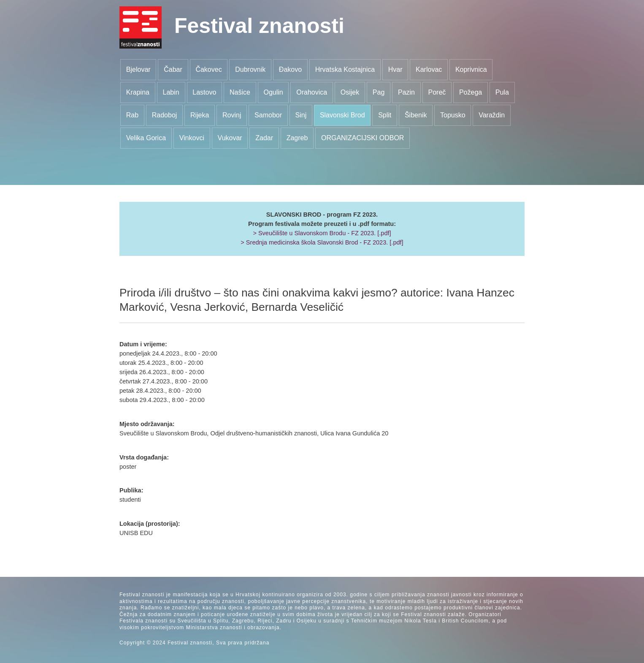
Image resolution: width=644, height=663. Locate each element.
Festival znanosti (259, 26)
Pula (502, 92)
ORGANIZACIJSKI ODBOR (363, 138)
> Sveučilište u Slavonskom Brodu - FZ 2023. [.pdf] (322, 233)
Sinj (301, 115)
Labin (171, 92)
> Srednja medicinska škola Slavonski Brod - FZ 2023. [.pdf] (322, 242)
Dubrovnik (250, 69)
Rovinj (232, 115)
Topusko (453, 115)
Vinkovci (192, 138)
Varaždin (492, 115)
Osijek (350, 92)
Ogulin (273, 92)
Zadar (264, 138)
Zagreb (297, 138)
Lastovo (204, 92)
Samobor (268, 115)
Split (385, 115)
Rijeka (200, 115)
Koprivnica (471, 69)
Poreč (437, 92)
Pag (379, 92)
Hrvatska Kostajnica (345, 69)
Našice (240, 92)
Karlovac (429, 69)
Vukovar (230, 138)
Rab (132, 115)
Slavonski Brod (342, 115)
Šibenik (416, 115)
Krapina (138, 92)
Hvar (395, 69)
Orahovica (312, 92)
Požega (471, 92)
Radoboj (165, 115)
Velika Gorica (146, 138)
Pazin (406, 92)
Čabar (173, 69)
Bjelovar (138, 69)
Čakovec (208, 69)
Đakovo (290, 69)
